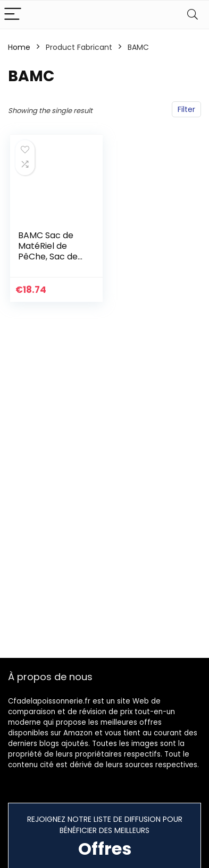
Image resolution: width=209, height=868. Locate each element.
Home (19, 47)
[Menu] (13, 15)
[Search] (193, 15)
